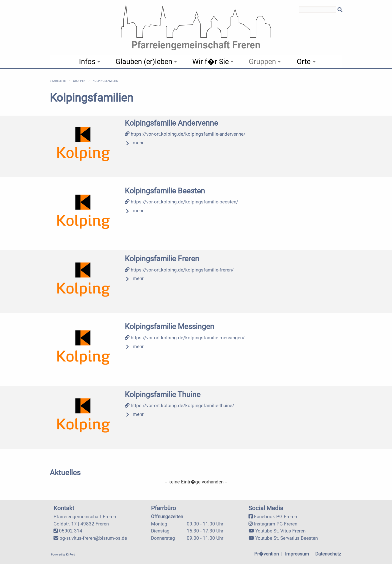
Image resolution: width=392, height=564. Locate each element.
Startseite (58, 81)
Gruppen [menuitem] (262, 62)
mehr (138, 143)
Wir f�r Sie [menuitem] (210, 62)
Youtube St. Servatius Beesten (286, 538)
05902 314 (71, 531)
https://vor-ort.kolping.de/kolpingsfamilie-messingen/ (185, 338)
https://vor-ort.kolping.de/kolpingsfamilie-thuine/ (179, 405)
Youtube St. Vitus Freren (280, 531)
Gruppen (79, 81)
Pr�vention (266, 554)
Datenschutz (328, 554)
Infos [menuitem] (87, 62)
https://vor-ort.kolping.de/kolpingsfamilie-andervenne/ (185, 134)
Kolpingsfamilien (105, 81)
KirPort (70, 555)
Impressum (297, 554)
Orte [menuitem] (304, 62)
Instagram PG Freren (276, 524)
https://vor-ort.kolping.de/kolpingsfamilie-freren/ (179, 270)
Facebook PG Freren (275, 517)
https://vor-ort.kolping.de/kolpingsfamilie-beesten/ (181, 202)
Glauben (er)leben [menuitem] (144, 62)
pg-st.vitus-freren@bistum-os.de (93, 538)
